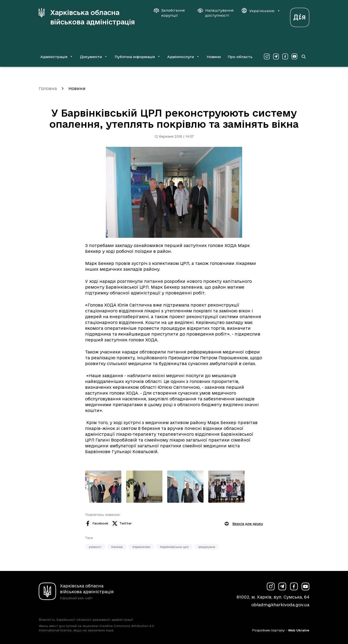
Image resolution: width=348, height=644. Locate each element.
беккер (117, 547)
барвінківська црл (174, 547)
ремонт (95, 547)
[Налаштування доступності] (216, 13)
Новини (214, 57)
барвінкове (141, 547)
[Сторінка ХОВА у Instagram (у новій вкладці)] (267, 57)
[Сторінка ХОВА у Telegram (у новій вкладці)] (276, 57)
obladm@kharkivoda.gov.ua (280, 605)
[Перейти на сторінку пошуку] (304, 57)
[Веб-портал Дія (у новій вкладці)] (300, 16)
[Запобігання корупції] (172, 13)
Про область (240, 57)
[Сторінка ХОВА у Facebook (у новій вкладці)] (285, 57)
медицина (207, 547)
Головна (48, 88)
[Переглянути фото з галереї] (103, 487)
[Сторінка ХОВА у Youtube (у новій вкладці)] (294, 57)
